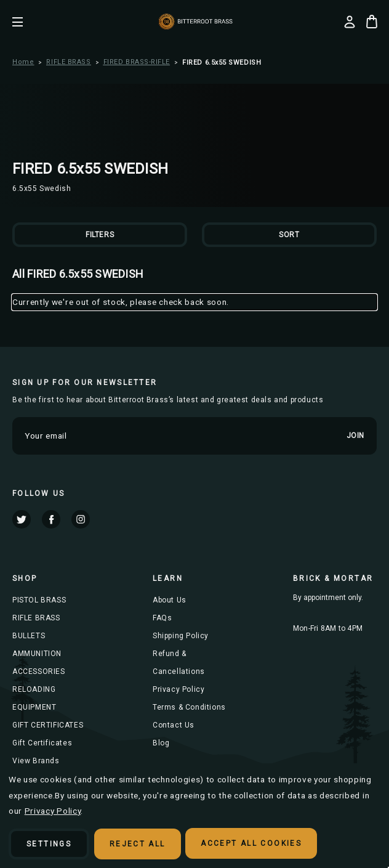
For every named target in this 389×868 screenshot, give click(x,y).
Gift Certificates (42, 743)
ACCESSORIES (39, 671)
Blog (161, 743)
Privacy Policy (178, 689)
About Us (170, 600)
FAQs (162, 618)
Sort (289, 235)
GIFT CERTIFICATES (48, 725)
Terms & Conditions (189, 707)
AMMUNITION (37, 654)
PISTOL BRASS (39, 600)
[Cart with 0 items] (372, 22)
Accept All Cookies (252, 844)
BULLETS (29, 636)
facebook (51, 519)
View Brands (36, 761)
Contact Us (174, 725)
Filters (100, 235)
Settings (49, 844)
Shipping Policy (181, 636)
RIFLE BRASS (36, 618)
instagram (81, 519)
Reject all (138, 844)
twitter (22, 519)
